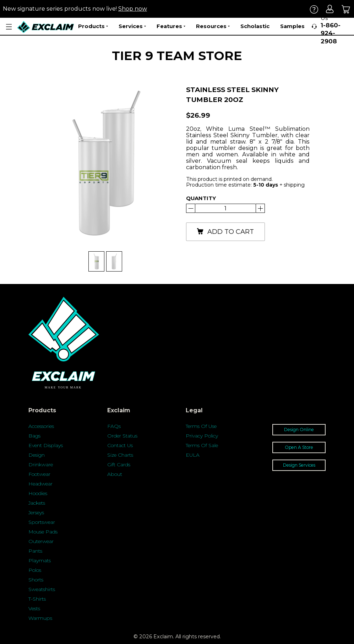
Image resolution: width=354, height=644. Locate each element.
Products (93, 26)
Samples (292, 26)
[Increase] (191, 208)
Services (132, 26)
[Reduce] (260, 208)
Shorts (36, 580)
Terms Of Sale (202, 445)
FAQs (114, 426)
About (115, 474)
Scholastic (255, 26)
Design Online (299, 430)
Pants (35, 551)
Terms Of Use (201, 426)
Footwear (39, 474)
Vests (34, 608)
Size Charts (120, 455)
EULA (193, 455)
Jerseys (36, 512)
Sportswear (42, 522)
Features (171, 26)
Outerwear (41, 541)
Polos (35, 570)
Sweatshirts (42, 589)
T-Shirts (37, 599)
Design (37, 455)
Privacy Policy (202, 436)
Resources (213, 26)
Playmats (40, 560)
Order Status (122, 436)
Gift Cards (119, 465)
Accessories (41, 426)
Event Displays (46, 445)
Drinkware (41, 465)
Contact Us (120, 445)
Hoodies (38, 493)
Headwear (40, 484)
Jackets (37, 503)
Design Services (299, 465)
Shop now (133, 9)
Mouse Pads (43, 532)
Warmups (40, 618)
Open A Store (299, 447)
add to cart (225, 232)
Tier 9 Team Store (177, 56)
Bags (34, 436)
